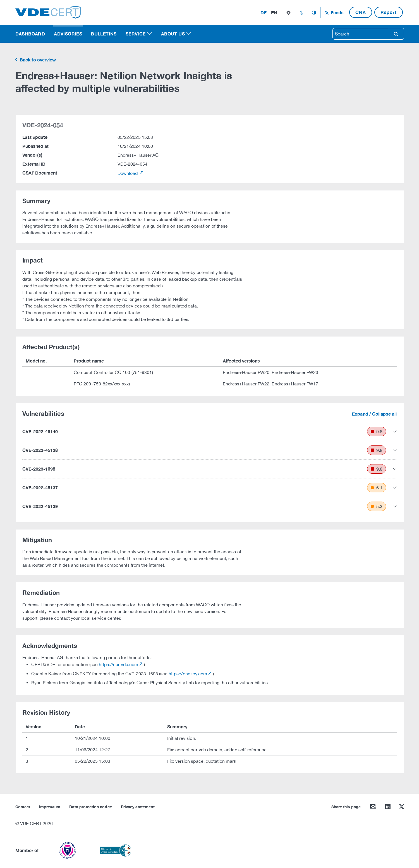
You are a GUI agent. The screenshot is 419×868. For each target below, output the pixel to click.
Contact (23, 807)
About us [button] (173, 34)
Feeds (337, 12)
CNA (361, 12)
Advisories (68, 34)
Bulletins (104, 34)
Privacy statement (138, 807)
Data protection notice (90, 807)
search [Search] (396, 34)
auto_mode (314, 13)
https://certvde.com (118, 664)
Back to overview (37, 60)
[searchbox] (360, 34)
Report (389, 12)
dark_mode (301, 13)
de (264, 12)
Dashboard (30, 34)
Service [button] (136, 34)
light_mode (288, 13)
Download (128, 173)
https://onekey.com (188, 674)
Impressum (50, 807)
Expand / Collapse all (374, 414)
